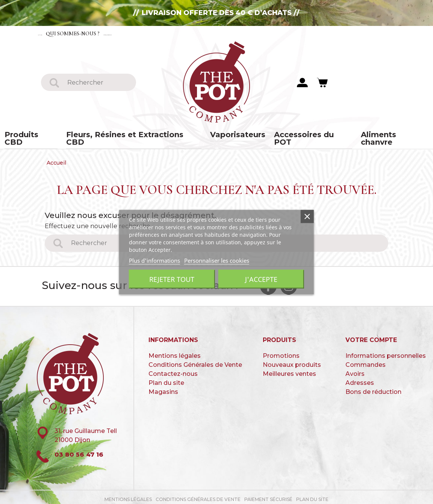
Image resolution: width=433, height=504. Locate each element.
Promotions (281, 352)
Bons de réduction (373, 388)
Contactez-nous (170, 33)
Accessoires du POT (296, 135)
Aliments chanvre (366, 135)
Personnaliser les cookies (217, 260)
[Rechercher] (98, 83)
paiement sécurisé (268, 496)
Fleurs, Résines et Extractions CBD (146, 135)
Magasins (163, 388)
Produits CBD (60, 135)
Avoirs (355, 370)
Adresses (360, 379)
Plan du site (166, 379)
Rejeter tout (172, 279)
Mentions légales (175, 352)
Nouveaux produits (292, 361)
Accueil (52, 33)
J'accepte (261, 279)
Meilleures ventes (289, 370)
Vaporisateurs (232, 135)
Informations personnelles (386, 352)
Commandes (366, 361)
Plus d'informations (154, 260)
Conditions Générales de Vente (195, 361)
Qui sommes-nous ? (103, 33)
